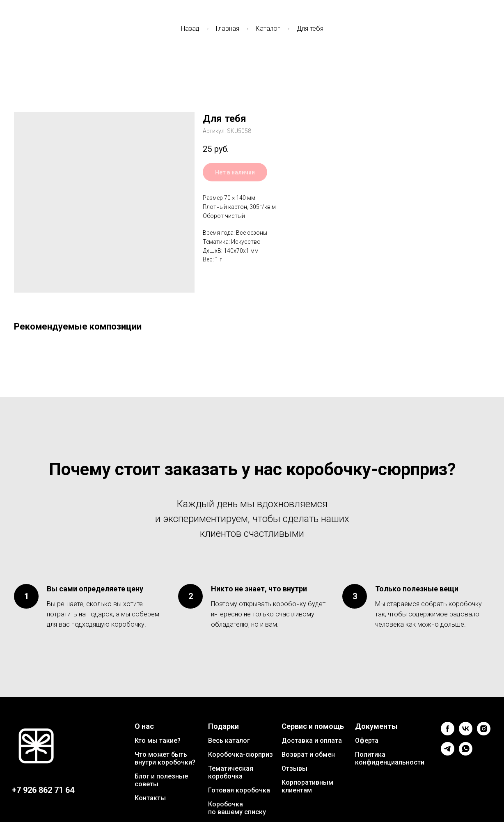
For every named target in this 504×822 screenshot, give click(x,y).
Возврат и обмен (308, 754)
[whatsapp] (466, 753)
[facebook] (448, 733)
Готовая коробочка (239, 790)
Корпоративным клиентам (307, 786)
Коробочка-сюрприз (241, 754)
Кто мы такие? (158, 741)
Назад (190, 29)
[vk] (466, 733)
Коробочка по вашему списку (237, 808)
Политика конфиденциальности (390, 758)
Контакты (150, 798)
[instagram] (484, 733)
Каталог (268, 29)
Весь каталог (229, 741)
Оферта (367, 741)
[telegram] (448, 753)
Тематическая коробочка (231, 772)
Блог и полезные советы (161, 780)
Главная (228, 29)
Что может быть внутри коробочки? (165, 758)
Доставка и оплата (312, 741)
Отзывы (294, 768)
